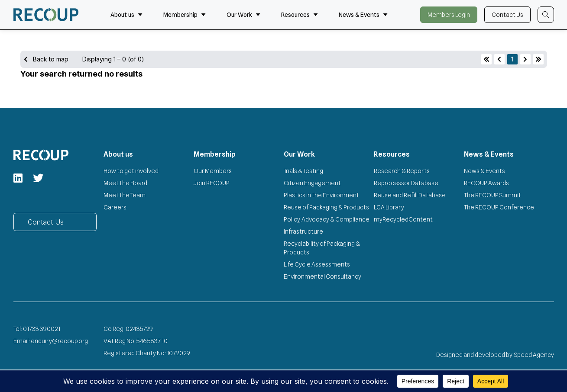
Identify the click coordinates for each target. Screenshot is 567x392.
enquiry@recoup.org (59, 341)
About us (126, 15)
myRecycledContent (403, 219)
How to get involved (131, 171)
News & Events (363, 15)
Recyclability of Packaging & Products (322, 248)
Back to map (46, 59)
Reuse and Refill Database (410, 195)
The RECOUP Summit (492, 195)
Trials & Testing (303, 171)
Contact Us (507, 15)
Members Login (449, 15)
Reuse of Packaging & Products (326, 207)
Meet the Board (125, 183)
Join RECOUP (212, 183)
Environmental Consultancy (322, 276)
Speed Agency (534, 355)
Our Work (243, 15)
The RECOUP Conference (499, 207)
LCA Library (389, 207)
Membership (185, 15)
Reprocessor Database (406, 183)
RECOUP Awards (486, 183)
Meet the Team (125, 195)
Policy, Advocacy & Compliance (327, 219)
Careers (115, 207)
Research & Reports (402, 171)
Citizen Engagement (312, 183)
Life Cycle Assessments (317, 264)
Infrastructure (303, 231)
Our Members (213, 171)
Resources (300, 15)
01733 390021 (42, 329)
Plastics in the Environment (321, 195)
